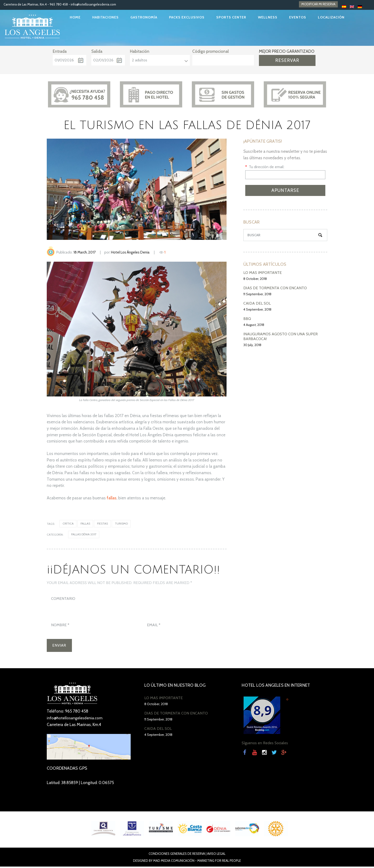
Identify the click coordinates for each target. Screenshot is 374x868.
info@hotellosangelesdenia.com (93, 4)
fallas (112, 498)
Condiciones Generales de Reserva (177, 855)
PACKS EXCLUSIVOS (187, 17)
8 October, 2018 (255, 279)
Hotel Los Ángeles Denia (130, 252)
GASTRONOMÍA (144, 17)
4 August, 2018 (254, 325)
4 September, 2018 (257, 309)
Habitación (140, 51)
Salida (97, 51)
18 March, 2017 (85, 252)
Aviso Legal (216, 855)
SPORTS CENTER (231, 17)
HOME (75, 17)
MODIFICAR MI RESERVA (318, 4)
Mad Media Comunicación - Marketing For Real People (197, 862)
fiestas (103, 524)
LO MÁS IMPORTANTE (263, 273)
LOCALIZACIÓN (331, 17)
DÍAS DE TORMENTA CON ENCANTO (275, 288)
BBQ (247, 319)
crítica (68, 524)
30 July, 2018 (252, 345)
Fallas (86, 524)
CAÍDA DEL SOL (257, 303)
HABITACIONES (105, 17)
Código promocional (210, 51)
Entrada (60, 51)
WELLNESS (268, 17)
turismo (122, 524)
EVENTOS (298, 17)
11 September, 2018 (257, 294)
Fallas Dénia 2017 (84, 535)
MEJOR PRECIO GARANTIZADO (287, 51)
